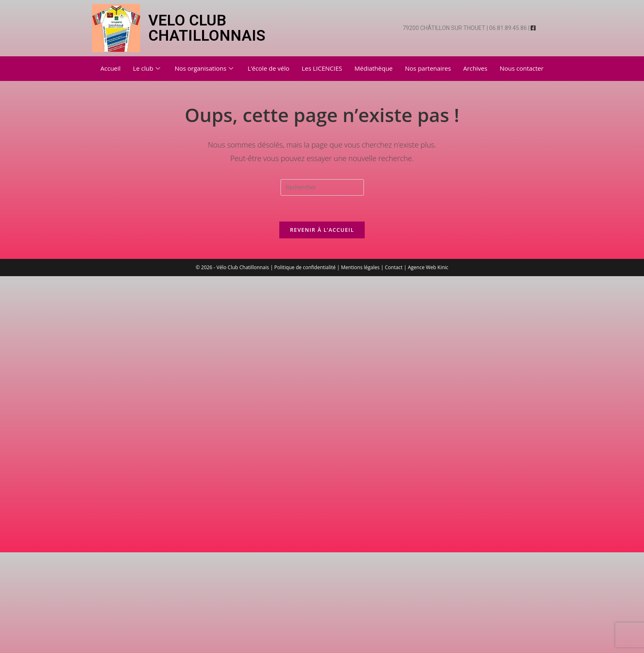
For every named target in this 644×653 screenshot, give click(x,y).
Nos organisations (205, 68)
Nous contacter (522, 68)
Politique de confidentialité (305, 267)
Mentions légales (360, 267)
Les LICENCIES (322, 68)
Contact (394, 267)
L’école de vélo (268, 68)
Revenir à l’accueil (322, 230)
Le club (148, 68)
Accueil (111, 68)
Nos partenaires (428, 68)
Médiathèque (374, 68)
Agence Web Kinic (428, 267)
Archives (475, 68)
